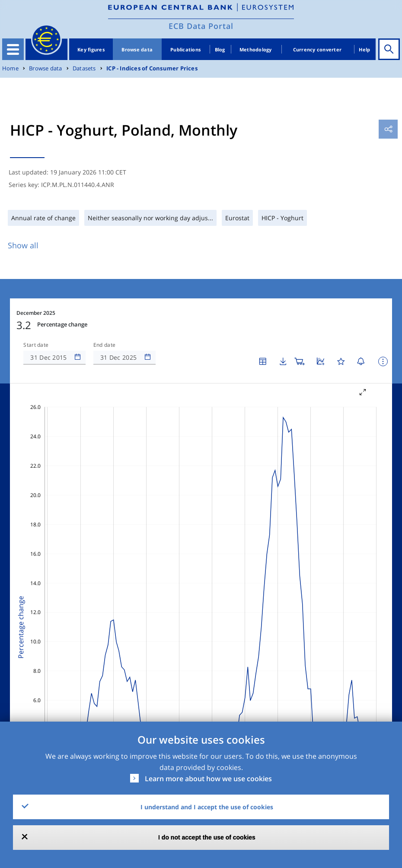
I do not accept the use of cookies (207, 837)
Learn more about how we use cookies (208, 779)
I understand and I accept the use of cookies (207, 807)
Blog (220, 49)
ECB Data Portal (201, 26)
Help (364, 49)
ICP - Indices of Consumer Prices (152, 68)
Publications (185, 49)
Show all (23, 245)
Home (10, 68)
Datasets (84, 68)
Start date (36, 345)
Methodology (256, 49)
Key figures (91, 49)
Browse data (137, 49)
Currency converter (317, 49)
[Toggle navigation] (13, 49)
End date (105, 345)
